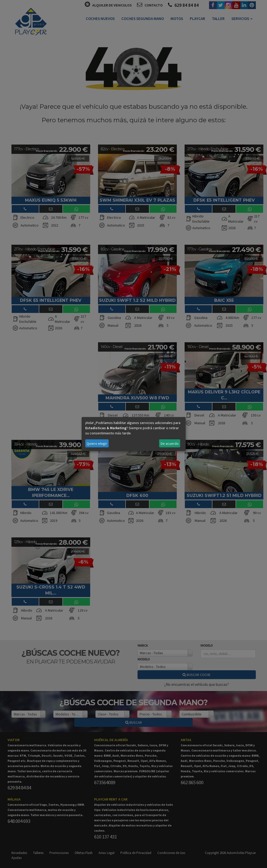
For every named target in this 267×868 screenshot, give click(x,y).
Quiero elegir (97, 443)
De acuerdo (170, 443)
